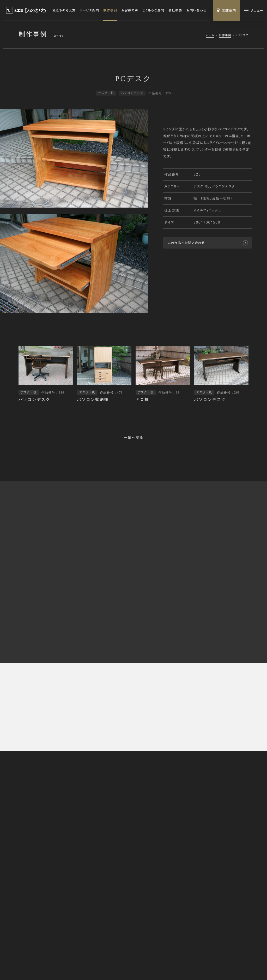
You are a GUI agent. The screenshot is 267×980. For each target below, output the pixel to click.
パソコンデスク (223, 187)
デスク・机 (201, 187)
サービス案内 (89, 10)
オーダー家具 (183, 858)
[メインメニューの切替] (253, 10)
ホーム (210, 35)
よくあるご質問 (153, 10)
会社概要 (175, 10)
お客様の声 (130, 10)
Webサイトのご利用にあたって (84, 962)
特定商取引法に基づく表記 (39, 962)
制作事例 (110, 10)
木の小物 (180, 871)
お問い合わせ (196, 10)
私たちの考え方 (64, 10)
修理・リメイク (183, 865)
